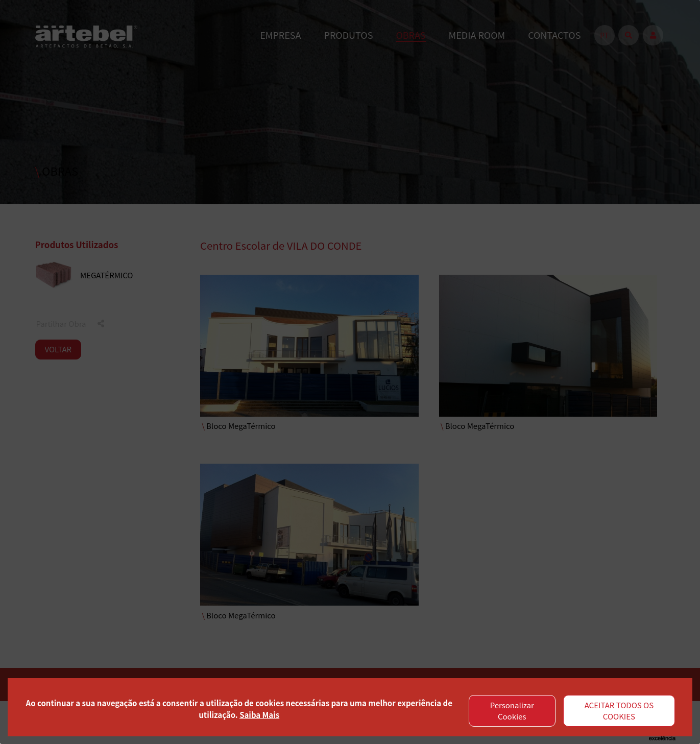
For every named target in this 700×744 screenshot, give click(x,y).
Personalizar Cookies (512, 711)
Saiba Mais (259, 715)
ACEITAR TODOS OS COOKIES (619, 711)
